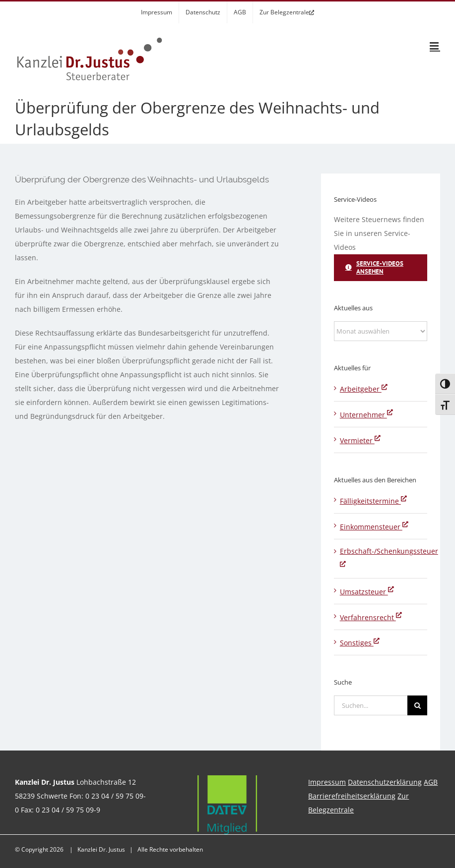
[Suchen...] (371, 705)
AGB (431, 782)
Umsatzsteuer (367, 592)
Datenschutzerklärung (385, 782)
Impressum (327, 782)
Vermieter (360, 440)
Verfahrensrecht (371, 617)
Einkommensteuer (374, 527)
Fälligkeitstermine (373, 501)
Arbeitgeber (364, 389)
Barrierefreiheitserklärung (352, 796)
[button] (22, 846)
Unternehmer (366, 415)
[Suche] (417, 705)
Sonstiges (360, 643)
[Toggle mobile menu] (435, 46)
